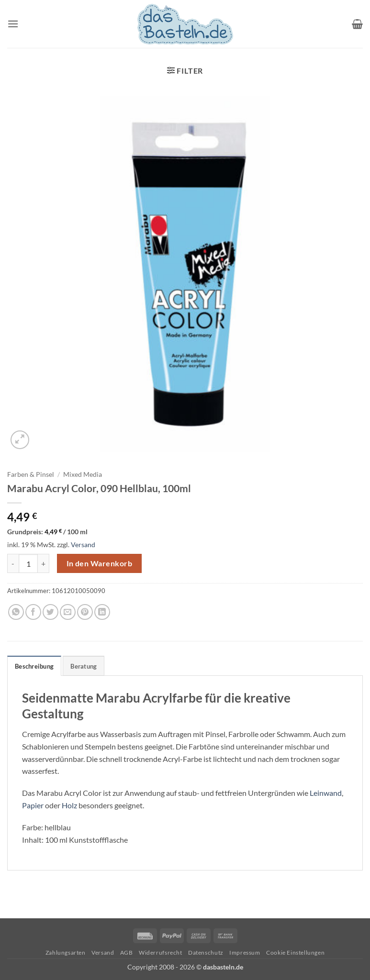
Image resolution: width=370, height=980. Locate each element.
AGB (127, 952)
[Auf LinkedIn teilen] (102, 612)
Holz (69, 805)
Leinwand (326, 793)
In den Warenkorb (99, 563)
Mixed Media (83, 474)
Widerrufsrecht (161, 952)
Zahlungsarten (66, 952)
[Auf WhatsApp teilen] (16, 612)
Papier (33, 805)
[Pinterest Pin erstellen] (85, 612)
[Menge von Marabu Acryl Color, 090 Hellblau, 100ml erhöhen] (44, 563)
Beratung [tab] (84, 666)
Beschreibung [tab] (34, 666)
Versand (83, 545)
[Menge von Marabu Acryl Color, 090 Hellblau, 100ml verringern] (13, 563)
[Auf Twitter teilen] (50, 612)
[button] (13, 24)
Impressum (245, 952)
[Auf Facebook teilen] (33, 612)
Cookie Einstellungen (295, 952)
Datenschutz (206, 952)
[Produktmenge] (28, 563)
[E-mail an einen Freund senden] (68, 612)
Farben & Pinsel (31, 474)
